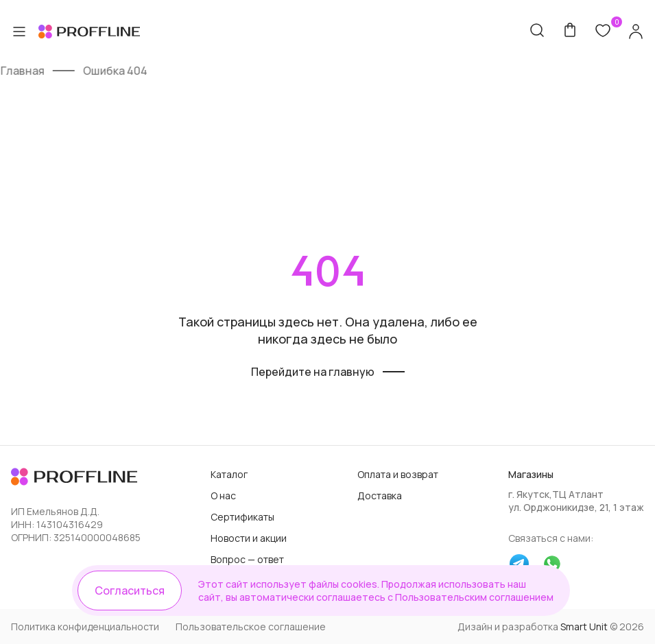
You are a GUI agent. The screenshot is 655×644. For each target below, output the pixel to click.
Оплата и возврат (398, 474)
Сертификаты (242, 517)
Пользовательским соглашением (474, 597)
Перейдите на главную (313, 372)
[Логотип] (76, 478)
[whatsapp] (552, 565)
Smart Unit (584, 627)
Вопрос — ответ (247, 559)
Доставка (380, 496)
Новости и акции (249, 538)
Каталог (229, 474)
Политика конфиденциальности (85, 627)
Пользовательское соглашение (251, 627)
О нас (223, 496)
